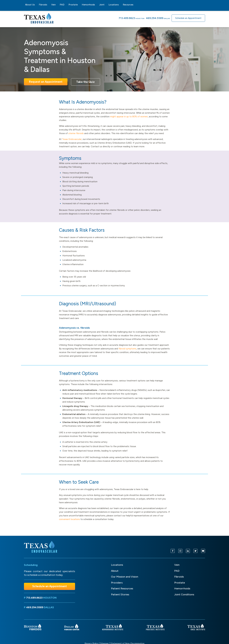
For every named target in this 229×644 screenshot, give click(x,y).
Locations (114, 5)
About (115, 571)
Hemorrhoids (88, 5)
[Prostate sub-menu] (79, 5)
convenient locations (69, 519)
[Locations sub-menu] (120, 5)
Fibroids (43, 5)
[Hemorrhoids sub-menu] (97, 5)
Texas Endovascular (72, 139)
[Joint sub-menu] (106, 5)
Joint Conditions (184, 594)
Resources (128, 5)
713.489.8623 (127, 18)
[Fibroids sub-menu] (49, 5)
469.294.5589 (155, 18)
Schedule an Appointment (188, 18)
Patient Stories (120, 594)
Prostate (73, 5)
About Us (30, 5)
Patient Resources (122, 588)
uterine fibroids (76, 133)
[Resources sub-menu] (135, 5)
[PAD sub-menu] (66, 5)
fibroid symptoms (127, 349)
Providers (117, 583)
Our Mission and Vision (125, 577)
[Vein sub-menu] (57, 5)
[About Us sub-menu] (37, 5)
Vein (53, 5)
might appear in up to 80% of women (129, 117)
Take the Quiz (86, 82)
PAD (62, 5)
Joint (102, 5)
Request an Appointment (46, 82)
